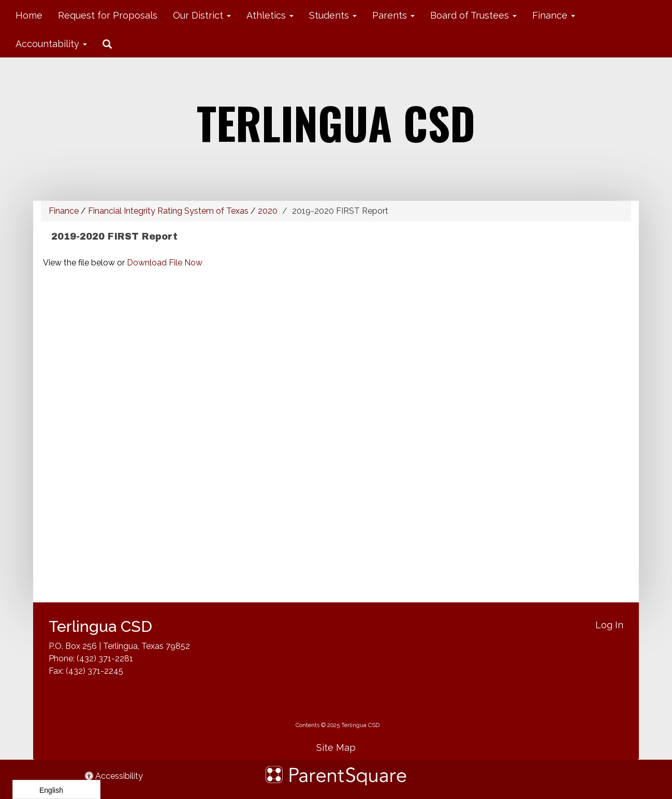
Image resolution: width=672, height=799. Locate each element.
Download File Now (165, 263)
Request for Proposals (108, 15)
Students (333, 15)
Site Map (336, 748)
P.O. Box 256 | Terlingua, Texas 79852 (119, 646)
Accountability (51, 44)
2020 (268, 211)
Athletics (270, 15)
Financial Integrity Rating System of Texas (168, 211)
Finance (554, 15)
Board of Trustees (473, 15)
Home (29, 15)
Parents (393, 15)
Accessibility (114, 776)
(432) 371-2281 (105, 659)
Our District (202, 15)
